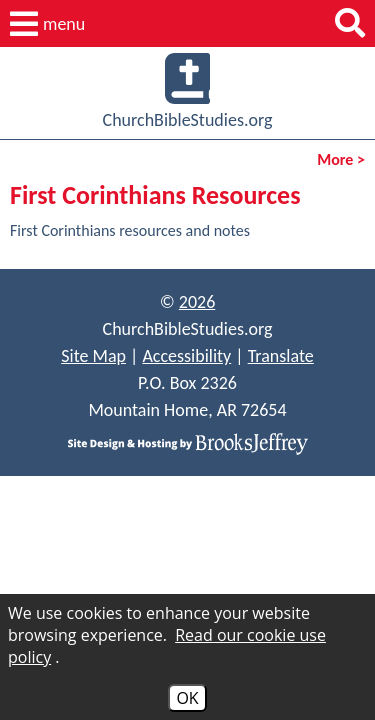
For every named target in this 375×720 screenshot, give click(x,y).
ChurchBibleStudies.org (188, 92)
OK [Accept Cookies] (187, 698)
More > (341, 159)
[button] (47, 24)
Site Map (93, 356)
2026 (197, 302)
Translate (281, 356)
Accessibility (186, 356)
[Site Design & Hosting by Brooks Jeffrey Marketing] (187, 442)
